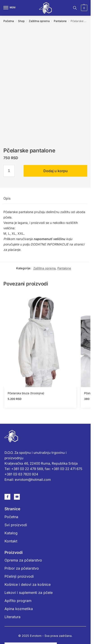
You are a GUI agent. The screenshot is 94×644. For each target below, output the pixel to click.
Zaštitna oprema (39, 21)
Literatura (12, 617)
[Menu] (10, 8)
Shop (21, 21)
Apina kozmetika (19, 609)
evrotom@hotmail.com (33, 480)
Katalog (11, 533)
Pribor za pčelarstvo (22, 568)
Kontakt (11, 541)
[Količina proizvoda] (9, 171)
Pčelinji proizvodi (19, 576)
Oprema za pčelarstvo (23, 560)
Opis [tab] (7, 198)
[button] (84, 8)
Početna (9, 21)
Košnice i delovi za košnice (28, 584)
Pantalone (60, 21)
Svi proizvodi (16, 525)
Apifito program (18, 601)
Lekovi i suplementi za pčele (29, 593)
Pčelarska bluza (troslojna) (26, 393)
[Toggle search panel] (75, 8)
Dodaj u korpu (56, 171)
